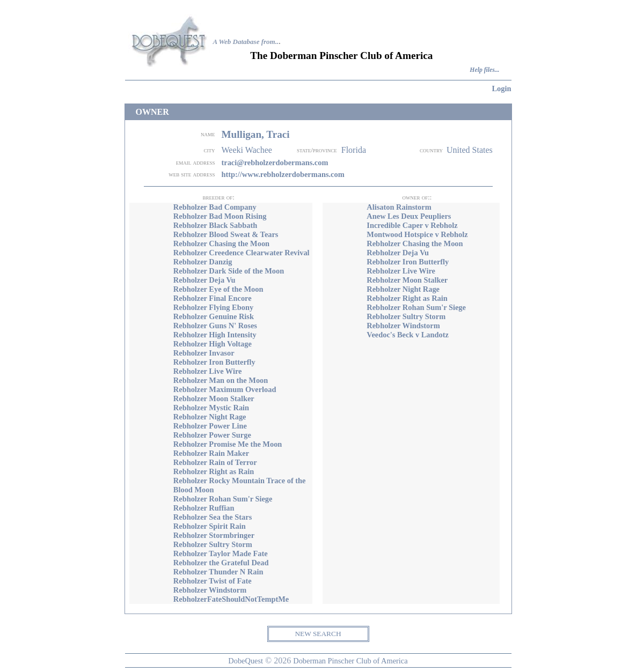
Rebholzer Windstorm (210, 590)
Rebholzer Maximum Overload (225, 389)
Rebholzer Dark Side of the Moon (229, 271)
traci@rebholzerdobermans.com (275, 163)
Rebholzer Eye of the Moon (218, 289)
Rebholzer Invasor (204, 353)
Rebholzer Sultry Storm (213, 544)
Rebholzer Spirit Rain (210, 526)
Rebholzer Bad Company (215, 207)
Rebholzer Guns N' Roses (215, 326)
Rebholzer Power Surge (212, 435)
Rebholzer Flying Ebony (213, 307)
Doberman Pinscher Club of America (350, 661)
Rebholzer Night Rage (210, 417)
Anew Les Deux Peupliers (409, 216)
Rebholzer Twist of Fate (213, 581)
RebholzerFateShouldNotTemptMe (231, 599)
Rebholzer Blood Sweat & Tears (226, 234)
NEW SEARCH (318, 634)
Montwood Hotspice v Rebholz (417, 234)
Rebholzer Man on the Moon (221, 380)
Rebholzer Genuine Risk (214, 316)
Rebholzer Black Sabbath (215, 225)
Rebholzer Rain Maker (211, 453)
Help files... (484, 70)
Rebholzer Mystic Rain (211, 408)
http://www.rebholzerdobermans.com (283, 174)
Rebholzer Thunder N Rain (218, 572)
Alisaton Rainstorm (399, 207)
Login (502, 88)
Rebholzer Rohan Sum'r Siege (223, 499)
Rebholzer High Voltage (213, 344)
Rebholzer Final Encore (213, 298)
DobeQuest (246, 661)
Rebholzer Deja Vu (204, 280)
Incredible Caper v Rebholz (412, 225)
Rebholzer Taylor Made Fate (221, 553)
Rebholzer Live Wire (208, 371)
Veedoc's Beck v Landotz (408, 335)
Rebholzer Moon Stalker (214, 398)
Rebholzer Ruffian (204, 508)
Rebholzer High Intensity (215, 335)
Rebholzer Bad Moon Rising (220, 216)
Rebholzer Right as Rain (214, 471)
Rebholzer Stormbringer (214, 535)
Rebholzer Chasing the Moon (221, 243)
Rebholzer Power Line (210, 426)
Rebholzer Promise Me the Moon (228, 444)
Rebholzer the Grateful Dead (221, 563)
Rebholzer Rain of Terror (215, 462)
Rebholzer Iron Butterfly (214, 362)
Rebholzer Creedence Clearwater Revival (242, 253)
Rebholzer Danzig (203, 262)
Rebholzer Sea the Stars (213, 517)
